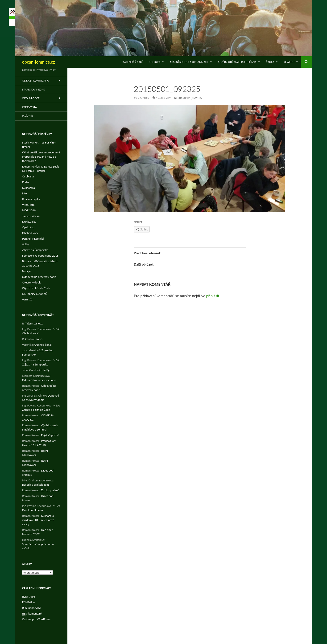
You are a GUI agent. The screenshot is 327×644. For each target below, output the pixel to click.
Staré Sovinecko (34, 89)
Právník (28, 116)
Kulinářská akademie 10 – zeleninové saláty (38, 520)
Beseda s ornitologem (35, 485)
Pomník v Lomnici (33, 239)
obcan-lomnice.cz (39, 62)
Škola (270, 62)
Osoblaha (28, 176)
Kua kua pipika (31, 199)
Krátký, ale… (30, 222)
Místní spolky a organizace (189, 62)
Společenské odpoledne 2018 (40, 256)
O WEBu (289, 62)
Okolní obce (31, 98)
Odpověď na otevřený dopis (39, 277)
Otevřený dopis (32, 282)
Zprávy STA (30, 107)
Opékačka (28, 227)
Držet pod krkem (33, 510)
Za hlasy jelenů (50, 490)
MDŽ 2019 (29, 210)
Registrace (29, 597)
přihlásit (213, 296)
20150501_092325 (190, 98)
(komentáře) (32, 614)
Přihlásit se (29, 602)
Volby (26, 244)
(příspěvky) (32, 608)
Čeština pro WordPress (36, 619)
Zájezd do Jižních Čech (36, 288)
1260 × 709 (163, 98)
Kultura (155, 62)
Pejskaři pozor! (50, 435)
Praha (26, 182)
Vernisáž (27, 299)
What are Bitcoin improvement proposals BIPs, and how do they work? (41, 157)
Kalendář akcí (133, 62)
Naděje (27, 271)
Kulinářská (29, 188)
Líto (25, 193)
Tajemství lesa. (31, 216)
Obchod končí (31, 233)
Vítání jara (28, 205)
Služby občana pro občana (237, 62)
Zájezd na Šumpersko (35, 250)
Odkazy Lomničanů (36, 80)
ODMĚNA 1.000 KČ (35, 294)
